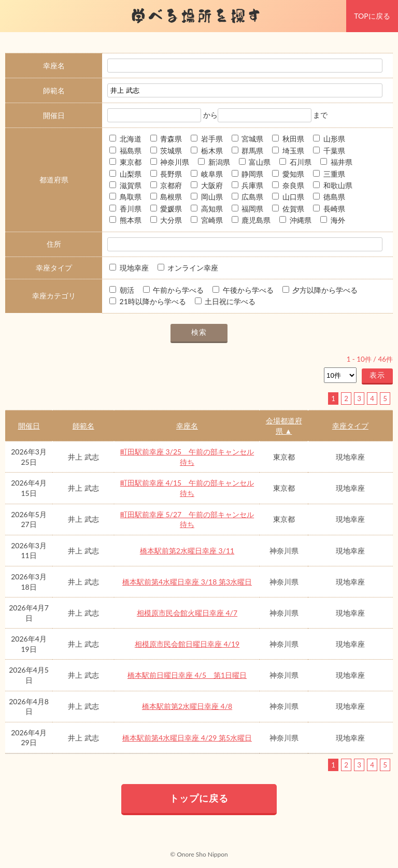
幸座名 (187, 426)
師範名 (83, 426)
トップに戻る (199, 798)
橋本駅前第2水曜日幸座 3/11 (187, 551)
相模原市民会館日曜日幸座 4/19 (187, 644)
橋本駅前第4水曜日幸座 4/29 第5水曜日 (187, 738)
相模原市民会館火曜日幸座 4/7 (187, 613)
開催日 (29, 426)
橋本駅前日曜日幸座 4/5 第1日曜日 (187, 675)
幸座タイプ (350, 426)
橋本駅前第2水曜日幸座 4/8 (187, 706)
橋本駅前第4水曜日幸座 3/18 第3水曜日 (187, 582)
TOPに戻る (372, 16)
